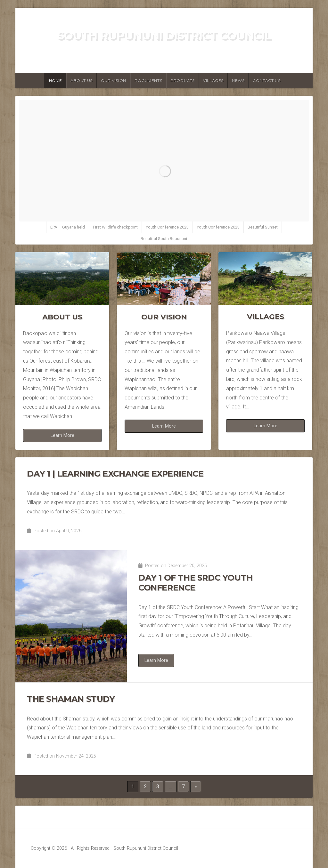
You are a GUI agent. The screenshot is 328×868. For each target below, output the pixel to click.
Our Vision (114, 80)
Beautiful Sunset (263, 227)
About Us (82, 80)
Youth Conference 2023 (167, 227)
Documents (148, 80)
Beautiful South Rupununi (164, 239)
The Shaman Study (71, 699)
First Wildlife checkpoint (115, 227)
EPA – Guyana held (68, 227)
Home (56, 80)
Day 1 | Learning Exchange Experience (115, 474)
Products (183, 80)
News (238, 80)
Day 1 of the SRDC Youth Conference (196, 583)
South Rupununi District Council (164, 35)
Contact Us (266, 80)
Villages (213, 80)
